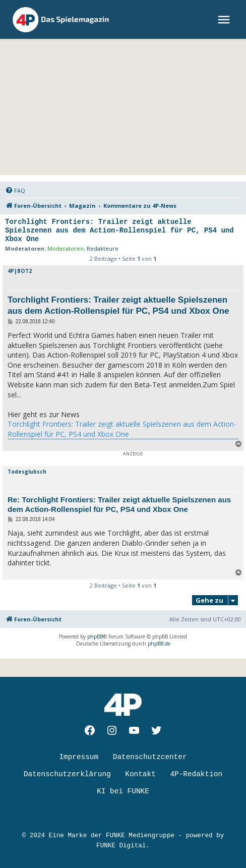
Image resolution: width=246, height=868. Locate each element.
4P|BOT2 (20, 271)
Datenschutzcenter (150, 757)
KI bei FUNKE (123, 791)
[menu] (225, 20)
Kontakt (140, 774)
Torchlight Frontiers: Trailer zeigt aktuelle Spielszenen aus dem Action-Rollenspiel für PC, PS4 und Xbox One (119, 230)
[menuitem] (15, 191)
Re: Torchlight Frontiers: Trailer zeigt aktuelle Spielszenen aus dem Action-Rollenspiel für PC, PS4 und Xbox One (119, 504)
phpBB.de (159, 644)
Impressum (79, 757)
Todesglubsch (27, 472)
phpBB (95, 636)
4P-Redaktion (196, 774)
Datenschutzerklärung (67, 774)
